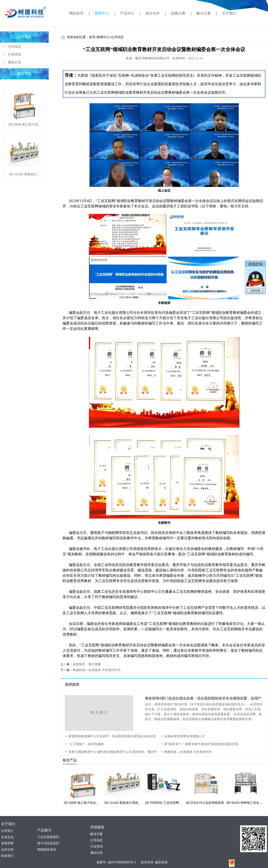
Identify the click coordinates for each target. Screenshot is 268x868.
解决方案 (204, 13)
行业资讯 (15, 54)
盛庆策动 (161, 862)
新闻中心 (102, 13)
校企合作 (153, 13)
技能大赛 (178, 13)
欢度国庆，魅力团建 (87, 664)
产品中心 (127, 13)
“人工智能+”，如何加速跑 (86, 744)
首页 (93, 37)
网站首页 (76, 13)
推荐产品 (24, 74)
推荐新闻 (73, 685)
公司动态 (24, 37)
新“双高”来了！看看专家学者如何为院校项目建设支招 (201, 744)
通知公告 (15, 62)
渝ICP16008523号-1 (122, 862)
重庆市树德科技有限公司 (152, 58)
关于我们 (229, 13)
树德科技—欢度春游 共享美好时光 (97, 670)
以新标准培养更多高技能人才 (184, 736)
